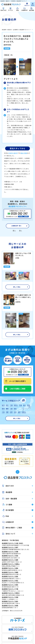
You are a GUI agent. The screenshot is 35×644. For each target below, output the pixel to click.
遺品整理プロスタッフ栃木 (10, 601)
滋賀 (19, 412)
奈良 (15, 412)
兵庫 (11, 412)
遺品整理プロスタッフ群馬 (10, 606)
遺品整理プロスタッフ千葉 (10, 589)
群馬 (29, 405)
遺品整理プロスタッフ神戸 (10, 547)
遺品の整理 (24, 153)
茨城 (20, 405)
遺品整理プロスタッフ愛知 (10, 568)
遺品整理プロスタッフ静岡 (10, 572)
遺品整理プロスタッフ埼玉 (10, 581)
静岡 (7, 409)
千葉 (11, 405)
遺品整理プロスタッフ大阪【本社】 (13, 543)
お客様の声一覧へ (17, 226)
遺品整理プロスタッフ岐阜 (10, 576)
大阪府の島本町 (13, 153)
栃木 (24, 405)
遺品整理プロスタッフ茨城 (10, 597)
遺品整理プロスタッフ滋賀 (10, 560)
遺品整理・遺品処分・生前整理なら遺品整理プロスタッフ (16, 30)
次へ (20, 230)
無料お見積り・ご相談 (14, 528)
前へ (14, 230)
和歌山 (24, 412)
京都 (7, 412)
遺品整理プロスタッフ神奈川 (11, 593)
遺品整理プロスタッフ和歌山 (11, 564)
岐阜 (15, 409)
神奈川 (16, 405)
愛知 (3, 409)
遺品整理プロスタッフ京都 (10, 552)
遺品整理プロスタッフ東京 (10, 585)
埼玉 (7, 405)
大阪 (3, 412)
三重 (11, 409)
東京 (3, 405)
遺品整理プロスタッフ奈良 (10, 556)
